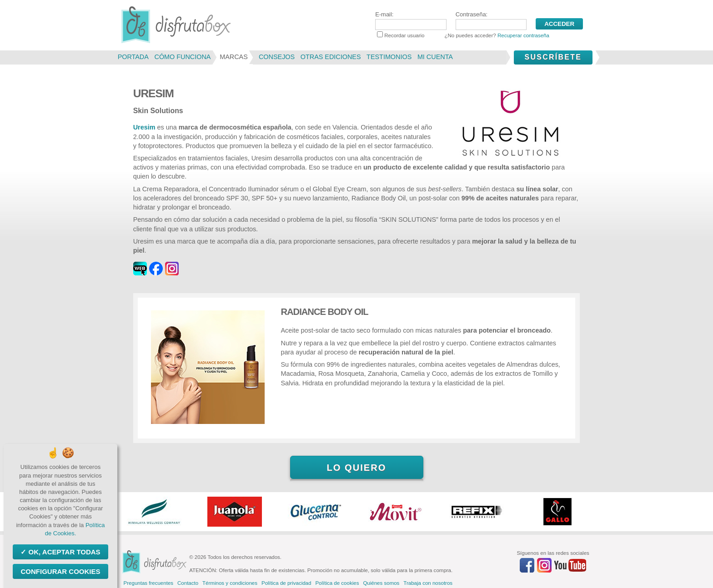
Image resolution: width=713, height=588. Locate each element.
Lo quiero (356, 468)
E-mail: (411, 20)
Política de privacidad (286, 583)
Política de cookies (337, 583)
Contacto (188, 583)
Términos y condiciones (230, 583)
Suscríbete (553, 57)
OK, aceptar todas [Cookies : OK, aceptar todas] (63, 552)
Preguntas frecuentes (148, 583)
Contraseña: (491, 20)
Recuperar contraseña (523, 35)
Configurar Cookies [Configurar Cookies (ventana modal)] (60, 571)
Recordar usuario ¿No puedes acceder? (463, 35)
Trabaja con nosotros (428, 583)
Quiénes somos (381, 583)
